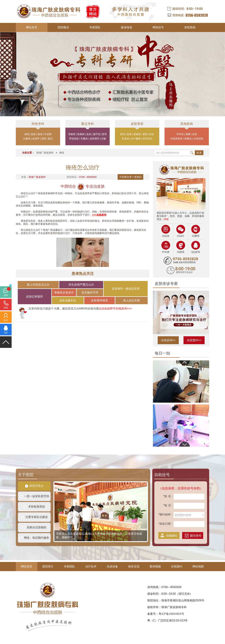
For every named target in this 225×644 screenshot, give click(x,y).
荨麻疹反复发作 (64, 293)
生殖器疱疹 (176, 139)
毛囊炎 (84, 139)
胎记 (50, 139)
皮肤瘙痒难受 (99, 300)
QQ (6, 333)
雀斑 (145, 134)
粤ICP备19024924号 (171, 614)
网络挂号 (158, 27)
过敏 (104, 139)
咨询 (6, 295)
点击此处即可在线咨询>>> (115, 309)
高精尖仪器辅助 (34, 527)
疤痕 (129, 134)
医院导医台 (34, 486)
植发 (40, 134)
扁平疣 (97, 134)
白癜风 (27, 139)
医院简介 (48, 566)
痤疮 (27, 134)
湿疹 (44, 139)
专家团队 (95, 27)
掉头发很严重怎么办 (81, 285)
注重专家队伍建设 (34, 517)
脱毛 (123, 134)
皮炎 (89, 134)
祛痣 (152, 134)
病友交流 (134, 566)
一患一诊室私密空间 (34, 496)
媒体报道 (127, 27)
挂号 (6, 320)
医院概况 (63, 27)
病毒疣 (188, 139)
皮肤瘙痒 (95, 139)
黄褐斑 (137, 134)
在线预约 (177, 566)
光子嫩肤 (136, 139)
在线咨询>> (168, 340)
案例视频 (155, 566)
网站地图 (198, 566)
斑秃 (104, 134)
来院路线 (190, 27)
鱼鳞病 (81, 134)
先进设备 (112, 566)
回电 (6, 308)
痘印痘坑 (147, 139)
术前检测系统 (34, 507)
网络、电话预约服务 (34, 538)
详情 (166, 219)
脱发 (33, 134)
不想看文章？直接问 (130, 177)
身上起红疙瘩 (131, 300)
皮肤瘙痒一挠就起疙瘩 (126, 289)
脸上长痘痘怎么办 (38, 285)
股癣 (188, 134)
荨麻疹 (72, 134)
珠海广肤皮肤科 (45, 153)
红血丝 (126, 139)
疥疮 (195, 134)
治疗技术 (91, 566)
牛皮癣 (48, 134)
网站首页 (32, 27)
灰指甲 (36, 139)
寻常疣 (180, 134)
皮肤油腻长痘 (68, 300)
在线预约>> (194, 340)
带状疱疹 (74, 139)
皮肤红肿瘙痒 (34, 297)
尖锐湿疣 (198, 139)
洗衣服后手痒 (90, 293)
